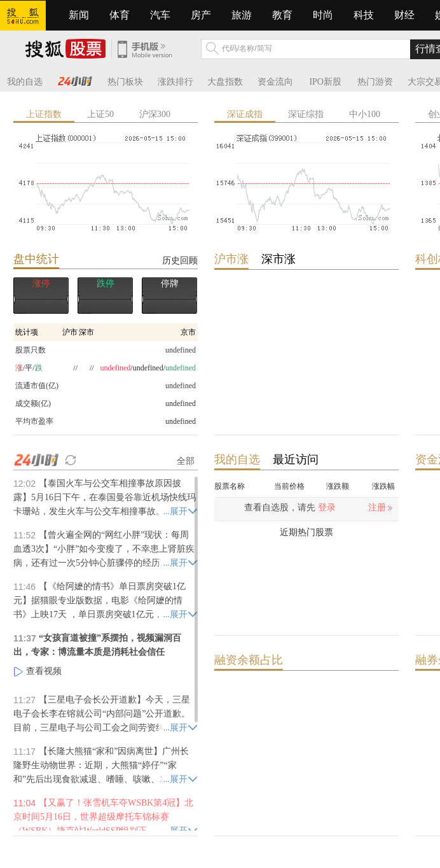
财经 (404, 15)
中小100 (365, 114)
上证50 (100, 114)
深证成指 (245, 114)
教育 (282, 15)
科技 (364, 15)
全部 (186, 461)
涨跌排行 (175, 82)
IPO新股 (325, 82)
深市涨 (278, 259)
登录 (327, 507)
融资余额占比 (249, 660)
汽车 (160, 15)
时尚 (323, 15)
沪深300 (155, 114)
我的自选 (25, 82)
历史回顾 (180, 260)
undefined (181, 403)
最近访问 (296, 459)
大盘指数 (225, 82)
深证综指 (306, 114)
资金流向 (275, 82)
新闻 (79, 15)
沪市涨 (231, 259)
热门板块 (125, 82)
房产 (201, 15)
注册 (377, 507)
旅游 (242, 15)
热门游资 (375, 82)
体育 (120, 15)
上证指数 (44, 114)
